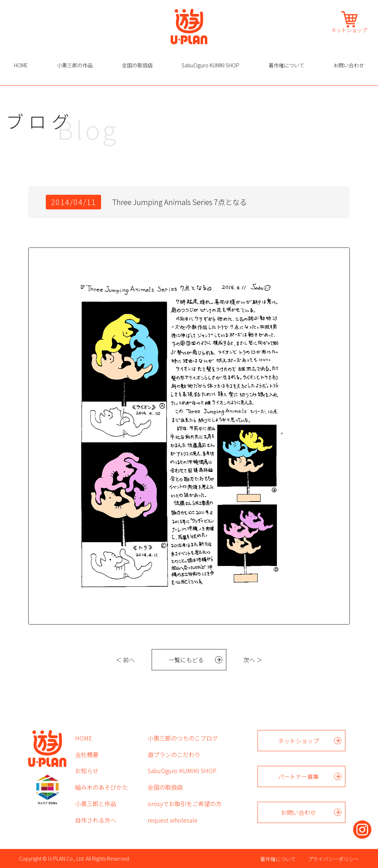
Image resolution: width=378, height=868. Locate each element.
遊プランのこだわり (174, 755)
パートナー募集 (299, 776)
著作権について (286, 65)
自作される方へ (96, 820)
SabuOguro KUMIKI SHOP (210, 65)
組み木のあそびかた (101, 787)
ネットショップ (349, 29)
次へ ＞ (253, 660)
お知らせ (87, 771)
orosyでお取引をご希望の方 (185, 804)
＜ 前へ (125, 660)
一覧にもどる (186, 660)
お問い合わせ (349, 65)
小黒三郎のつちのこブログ (183, 738)
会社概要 (87, 755)
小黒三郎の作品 (75, 65)
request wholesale (173, 820)
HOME (21, 65)
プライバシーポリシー (333, 859)
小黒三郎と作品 (96, 804)
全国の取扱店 (137, 65)
